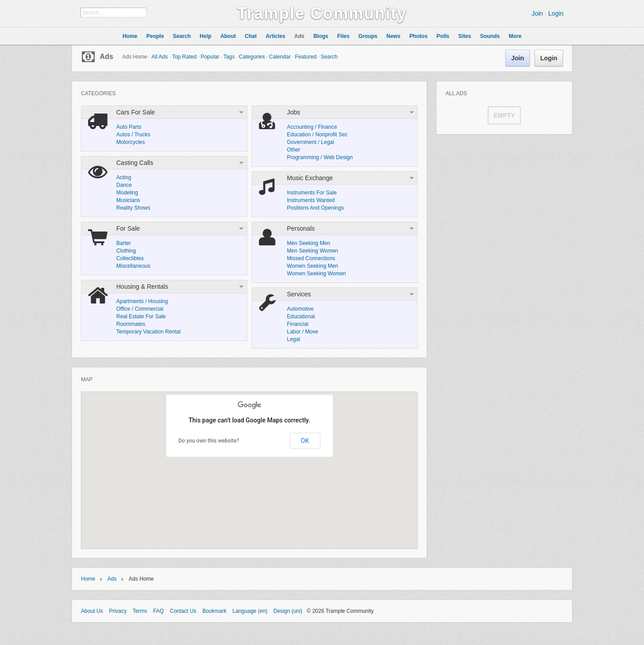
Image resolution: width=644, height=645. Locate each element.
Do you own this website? (209, 441)
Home (88, 579)
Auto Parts (129, 127)
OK (305, 441)
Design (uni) (288, 611)
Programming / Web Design (320, 157)
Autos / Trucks (133, 135)
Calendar (280, 57)
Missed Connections (311, 258)
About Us (92, 611)
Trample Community (322, 13)
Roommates (131, 324)
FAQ (158, 611)
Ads (106, 57)
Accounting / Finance (312, 127)
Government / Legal (311, 142)
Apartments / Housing (142, 301)
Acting (124, 177)
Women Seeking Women (317, 274)
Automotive (301, 309)
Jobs (294, 112)
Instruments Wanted (311, 200)
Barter (124, 243)
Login (556, 13)
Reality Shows (133, 208)
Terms (140, 611)
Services (299, 294)
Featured (306, 57)
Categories (252, 57)
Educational (301, 316)
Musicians (128, 200)
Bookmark (214, 611)
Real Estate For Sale (141, 316)
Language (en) (250, 611)
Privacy (118, 611)
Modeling (127, 193)
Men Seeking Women (313, 251)
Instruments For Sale (312, 193)
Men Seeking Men (309, 243)
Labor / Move (303, 332)
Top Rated (184, 57)
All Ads (160, 57)
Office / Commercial (140, 309)
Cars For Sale (136, 112)
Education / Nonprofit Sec (318, 135)
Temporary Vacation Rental (148, 332)
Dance (124, 185)
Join (537, 13)
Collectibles (130, 258)
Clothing (126, 251)
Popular (210, 57)
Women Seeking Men (313, 266)
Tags (229, 57)
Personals (301, 228)
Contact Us (183, 611)
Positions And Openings (316, 208)
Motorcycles (131, 142)
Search (329, 57)
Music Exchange (310, 178)
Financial (298, 324)
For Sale (128, 228)
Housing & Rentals (142, 287)
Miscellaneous (133, 266)
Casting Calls (135, 163)
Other (294, 150)
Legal (294, 339)
